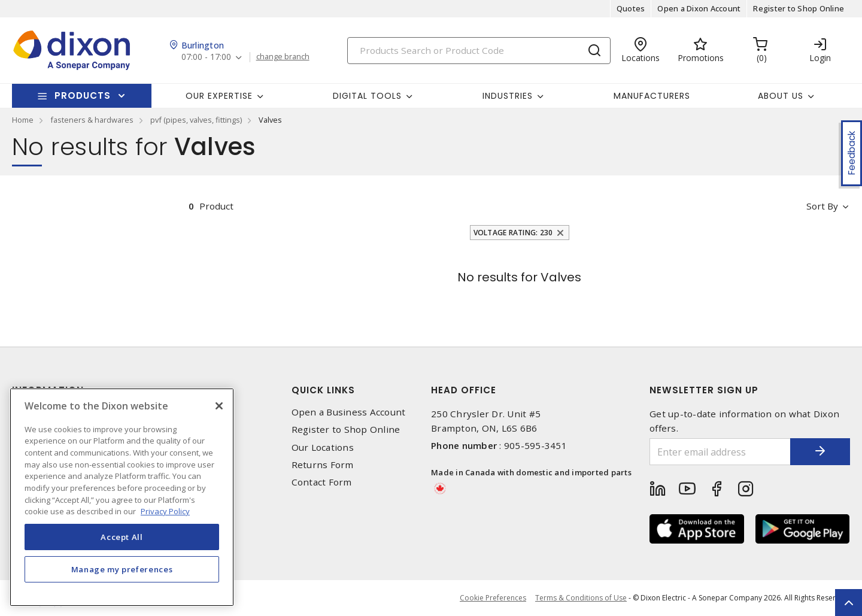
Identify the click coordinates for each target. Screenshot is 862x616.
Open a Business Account (349, 412)
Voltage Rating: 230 (513, 233)
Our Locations (323, 447)
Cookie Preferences (493, 598)
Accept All (122, 537)
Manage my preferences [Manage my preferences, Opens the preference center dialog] (122, 569)
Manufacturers (652, 96)
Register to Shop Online (799, 8)
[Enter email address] (720, 452)
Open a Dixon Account (699, 8)
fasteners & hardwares (92, 120)
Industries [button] (508, 96)
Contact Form (322, 482)
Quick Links (323, 390)
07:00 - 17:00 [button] (206, 57)
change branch (283, 57)
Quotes (631, 8)
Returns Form (323, 465)
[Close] (219, 406)
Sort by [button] (822, 206)
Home (23, 120)
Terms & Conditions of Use (581, 598)
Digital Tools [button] (367, 96)
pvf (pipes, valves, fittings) (196, 120)
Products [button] (83, 95)
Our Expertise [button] (219, 96)
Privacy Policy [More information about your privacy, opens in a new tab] (165, 511)
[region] (122, 497)
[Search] (479, 51)
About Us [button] (781, 96)
